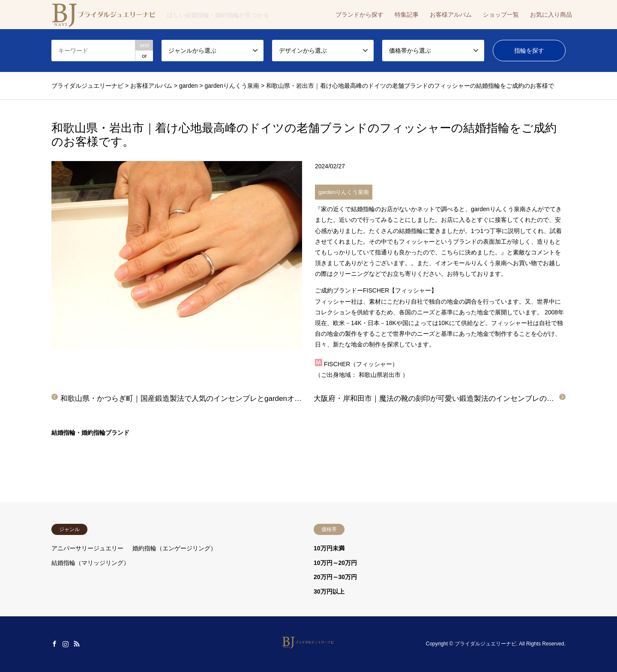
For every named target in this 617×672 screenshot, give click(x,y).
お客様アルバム (451, 15)
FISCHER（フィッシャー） (361, 364)
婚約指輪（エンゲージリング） (174, 548)
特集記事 (407, 15)
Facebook (54, 644)
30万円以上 (329, 591)
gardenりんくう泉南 (344, 192)
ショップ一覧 (501, 15)
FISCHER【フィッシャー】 (400, 290)
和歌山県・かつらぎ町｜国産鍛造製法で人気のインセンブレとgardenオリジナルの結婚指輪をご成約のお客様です (247, 399)
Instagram (66, 644)
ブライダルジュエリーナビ (485, 644)
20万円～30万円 (335, 577)
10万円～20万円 (335, 563)
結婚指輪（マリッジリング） (90, 563)
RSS (77, 644)
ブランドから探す (359, 15)
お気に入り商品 (551, 15)
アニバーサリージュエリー (87, 548)
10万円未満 (329, 548)
